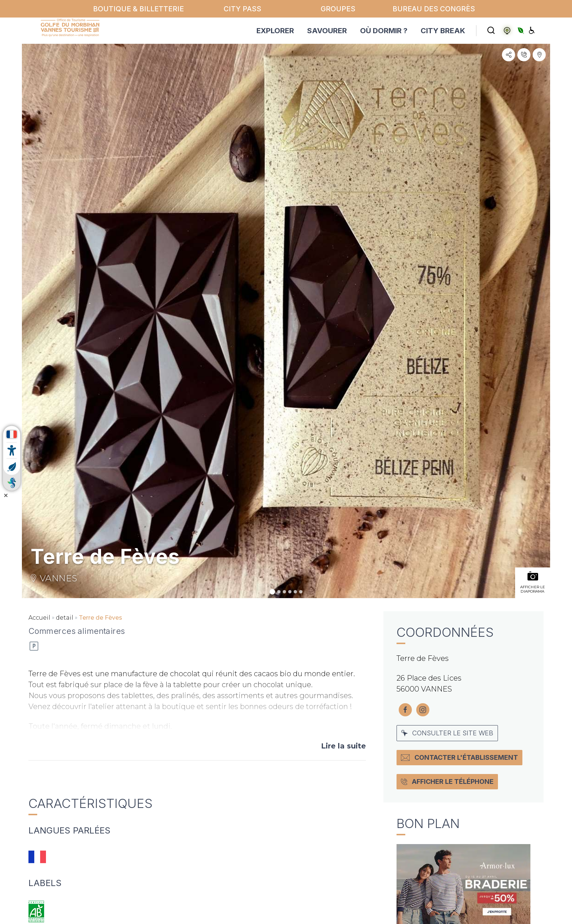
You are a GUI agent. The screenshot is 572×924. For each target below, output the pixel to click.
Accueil (39, 618)
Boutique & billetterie (138, 9)
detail (65, 618)
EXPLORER (275, 31)
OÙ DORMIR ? (384, 31)
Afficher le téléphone (447, 781)
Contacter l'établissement (459, 757)
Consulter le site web (447, 733)
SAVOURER (327, 31)
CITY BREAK (443, 31)
